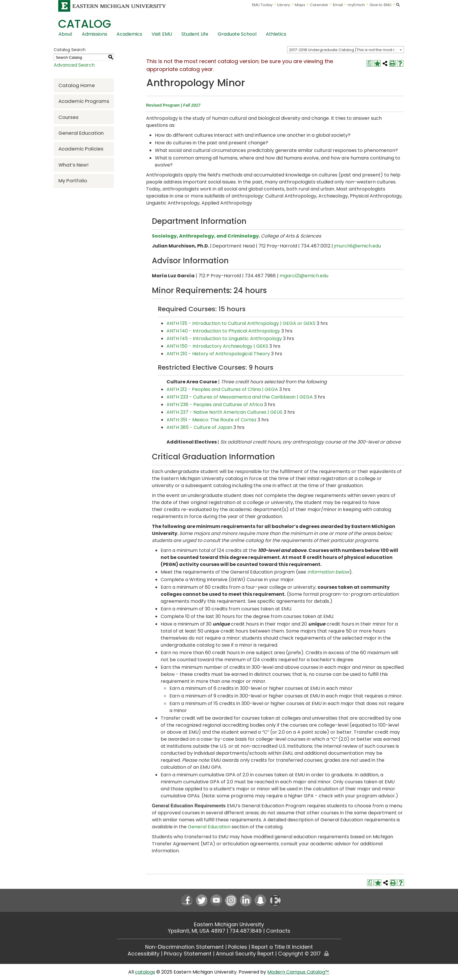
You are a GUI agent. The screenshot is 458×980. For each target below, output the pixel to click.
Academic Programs (84, 101)
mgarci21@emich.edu (304, 276)
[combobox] (346, 50)
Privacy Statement (188, 954)
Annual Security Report (245, 954)
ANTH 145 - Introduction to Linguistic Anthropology (224, 339)
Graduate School (237, 34)
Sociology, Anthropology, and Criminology (205, 236)
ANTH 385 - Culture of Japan (199, 427)
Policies (238, 947)
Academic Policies (81, 149)
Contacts (278, 931)
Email (338, 5)
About (65, 34)
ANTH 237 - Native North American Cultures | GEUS (224, 412)
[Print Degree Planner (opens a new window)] (370, 63)
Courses (68, 117)
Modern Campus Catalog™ (298, 972)
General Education (81, 133)
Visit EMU (162, 34)
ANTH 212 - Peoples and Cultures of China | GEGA (222, 389)
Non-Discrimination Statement (184, 947)
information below (328, 572)
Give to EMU (380, 5)
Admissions (94, 34)
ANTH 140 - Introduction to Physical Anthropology (223, 331)
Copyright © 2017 (299, 954)
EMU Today (262, 5)
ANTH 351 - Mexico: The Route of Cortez (211, 420)
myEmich (356, 5)
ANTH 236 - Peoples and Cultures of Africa (215, 405)
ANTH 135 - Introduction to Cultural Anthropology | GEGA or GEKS (241, 323)
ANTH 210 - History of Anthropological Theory (218, 354)
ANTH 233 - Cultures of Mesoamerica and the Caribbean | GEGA (240, 397)
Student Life (195, 34)
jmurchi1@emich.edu (358, 246)
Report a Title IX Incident (282, 947)
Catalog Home (77, 85)
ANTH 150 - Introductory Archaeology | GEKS (217, 346)
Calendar (319, 5)
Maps (300, 5)
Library (284, 5)
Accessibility (144, 954)
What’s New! (73, 165)
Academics (129, 34)
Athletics (276, 34)
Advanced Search (74, 65)
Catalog (85, 24)
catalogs (145, 972)
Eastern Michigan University (229, 924)
